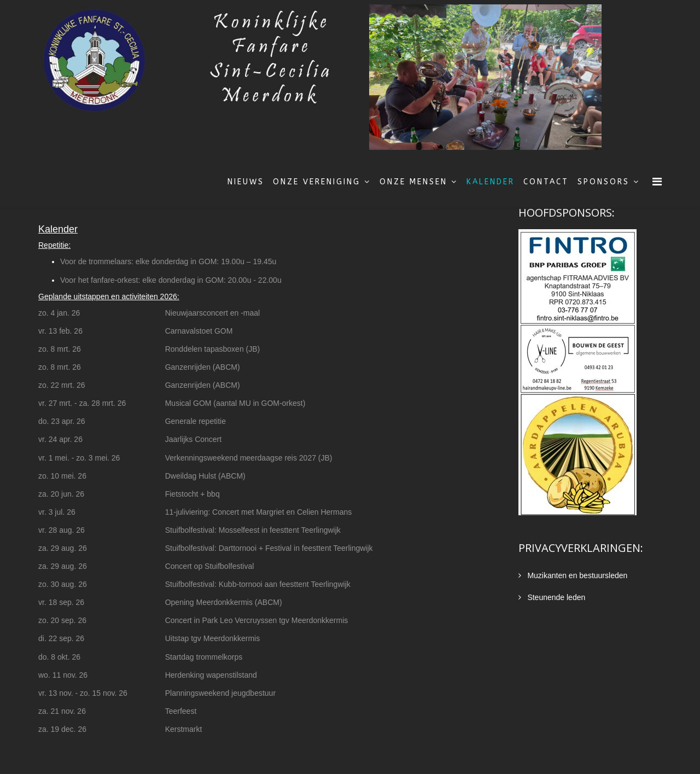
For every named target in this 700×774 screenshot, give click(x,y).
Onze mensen (413, 182)
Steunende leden (556, 597)
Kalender (491, 182)
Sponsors (603, 182)
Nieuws (246, 182)
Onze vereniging (317, 182)
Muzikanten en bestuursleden (577, 575)
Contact (546, 182)
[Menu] (657, 182)
